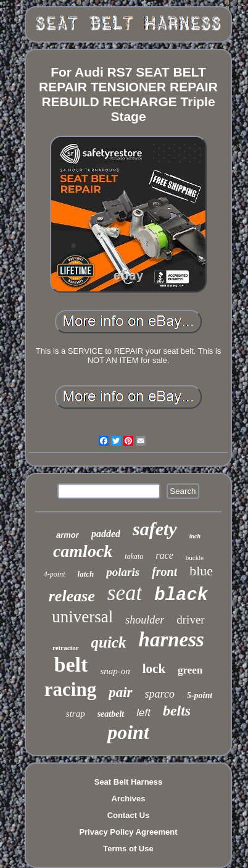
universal (82, 617)
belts (177, 711)
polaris (123, 572)
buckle (195, 557)
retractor (66, 648)
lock (154, 669)
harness (172, 640)
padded (106, 534)
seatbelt (111, 714)
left (143, 713)
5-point (200, 695)
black (181, 595)
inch (195, 536)
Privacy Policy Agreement (128, 832)
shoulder (145, 620)
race (164, 555)
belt (71, 665)
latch (86, 574)
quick (109, 642)
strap (76, 714)
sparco (160, 694)
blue (201, 571)
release (72, 596)
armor (68, 535)
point (128, 732)
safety (155, 529)
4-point (55, 574)
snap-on (115, 671)
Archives (129, 799)
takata (134, 556)
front (164, 572)
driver (190, 620)
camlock (83, 551)
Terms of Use (128, 849)
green (190, 670)
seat (125, 593)
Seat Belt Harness (129, 782)
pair (120, 692)
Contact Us (129, 815)
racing (70, 689)
